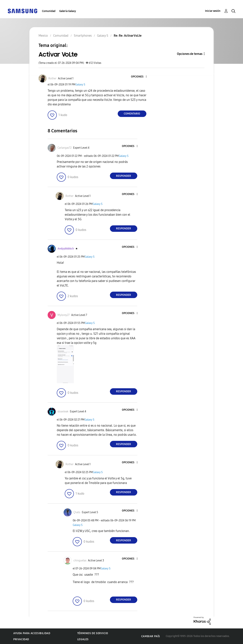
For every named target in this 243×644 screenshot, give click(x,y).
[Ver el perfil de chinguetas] (80, 561)
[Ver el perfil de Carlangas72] (65, 148)
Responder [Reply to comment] (123, 176)
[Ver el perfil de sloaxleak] (63, 412)
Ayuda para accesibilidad (32, 633)
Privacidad (21, 639)
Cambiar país (151, 636)
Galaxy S (80, 85)
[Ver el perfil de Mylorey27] (64, 315)
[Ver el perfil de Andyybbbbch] (66, 249)
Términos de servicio (93, 633)
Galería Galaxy (68, 11)
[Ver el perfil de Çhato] (77, 512)
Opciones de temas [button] (190, 54)
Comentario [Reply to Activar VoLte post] (132, 114)
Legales (83, 639)
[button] (140, 77)
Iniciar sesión (213, 11)
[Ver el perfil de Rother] (52, 79)
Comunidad (49, 11)
